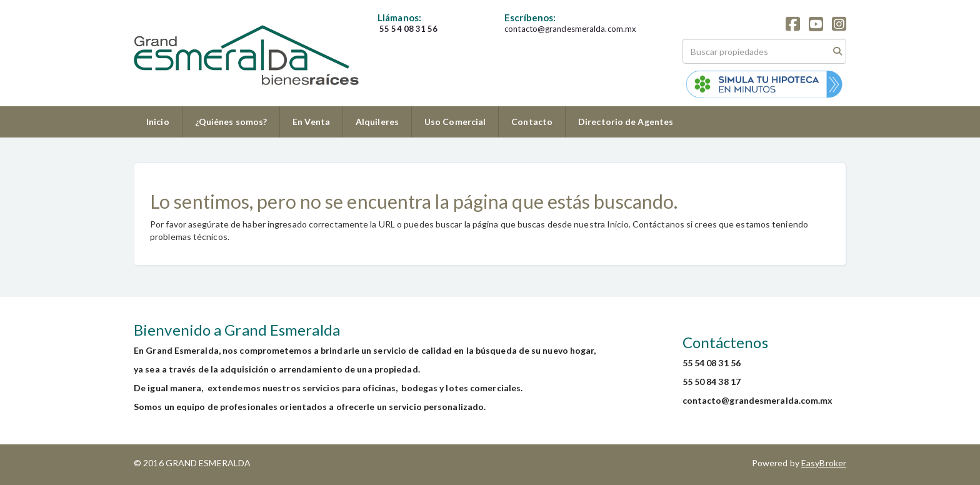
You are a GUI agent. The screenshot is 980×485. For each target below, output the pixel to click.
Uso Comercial (455, 122)
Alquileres (377, 122)
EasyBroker (824, 463)
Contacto (532, 122)
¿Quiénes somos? (231, 122)
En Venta (311, 122)
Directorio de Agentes (626, 122)
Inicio (158, 122)
